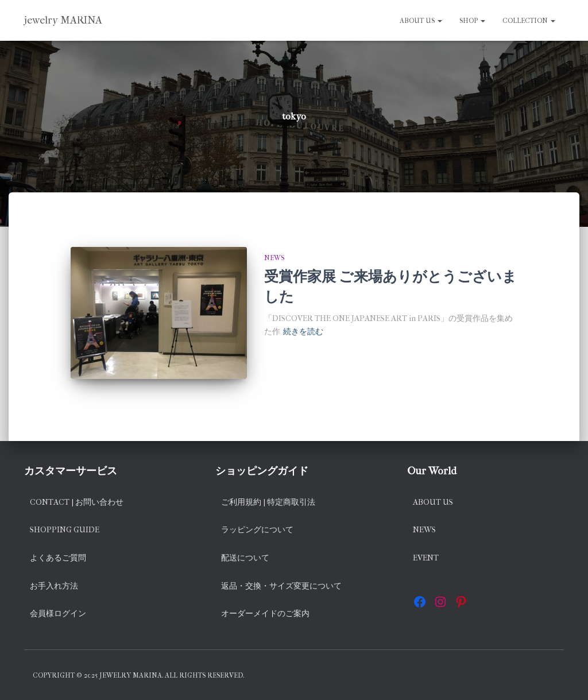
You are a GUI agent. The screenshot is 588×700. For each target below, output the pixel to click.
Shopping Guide (65, 530)
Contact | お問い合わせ (77, 502)
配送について (245, 558)
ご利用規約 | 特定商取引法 (268, 502)
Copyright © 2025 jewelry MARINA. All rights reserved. (138, 675)
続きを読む (303, 332)
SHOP (472, 21)
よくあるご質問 (58, 558)
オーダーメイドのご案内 (265, 614)
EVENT (426, 558)
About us (421, 21)
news (274, 258)
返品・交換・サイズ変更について (281, 586)
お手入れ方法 (54, 586)
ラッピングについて (257, 530)
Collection (529, 21)
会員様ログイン (58, 614)
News (424, 530)
